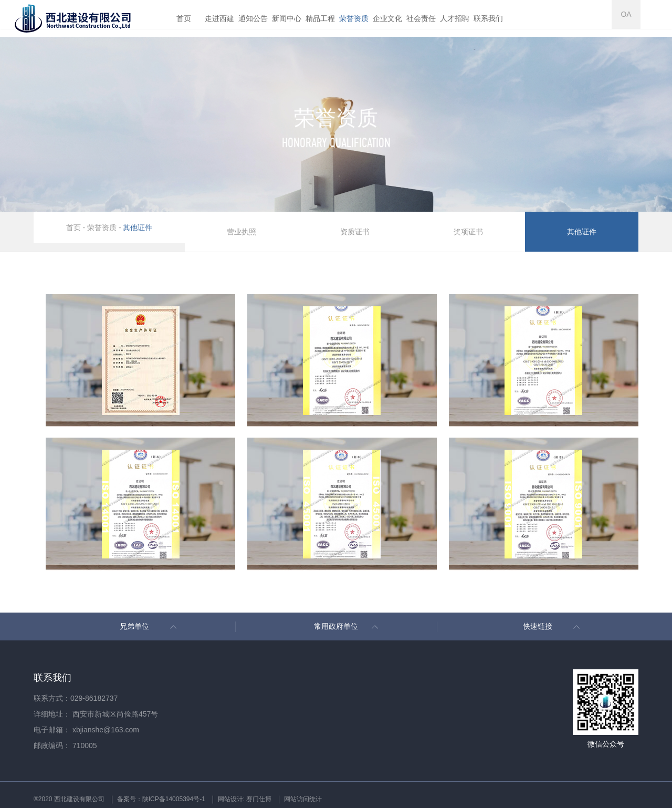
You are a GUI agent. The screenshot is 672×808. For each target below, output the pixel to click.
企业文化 (387, 18)
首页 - (77, 227)
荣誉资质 (354, 18)
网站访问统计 (373, 790)
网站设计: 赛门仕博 (297, 790)
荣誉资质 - (104, 227)
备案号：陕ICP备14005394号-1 (191, 790)
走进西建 (219, 18)
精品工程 (320, 18)
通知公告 (253, 18)
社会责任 (421, 18)
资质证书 (355, 227)
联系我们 (488, 18)
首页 (184, 18)
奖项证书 (469, 227)
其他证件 (138, 227)
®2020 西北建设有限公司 (75, 790)
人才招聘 (455, 18)
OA (654, 18)
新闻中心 (287, 18)
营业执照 (242, 227)
